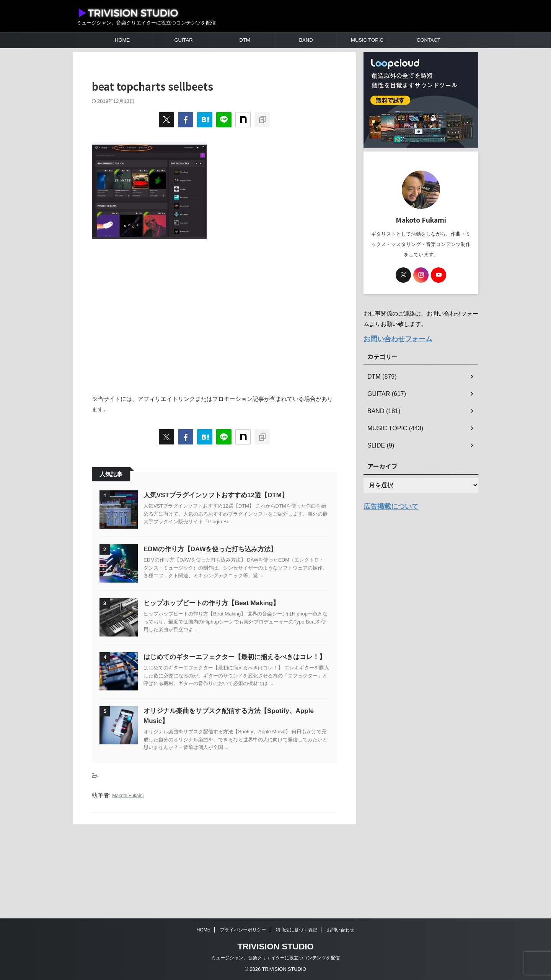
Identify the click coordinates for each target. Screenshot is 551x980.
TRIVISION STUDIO (275, 947)
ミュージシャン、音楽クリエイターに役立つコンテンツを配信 (275, 958)
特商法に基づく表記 (297, 930)
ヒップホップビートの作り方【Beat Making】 (231, 641)
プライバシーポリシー (243, 930)
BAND (306, 40)
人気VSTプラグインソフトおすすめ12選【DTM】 (235, 495)
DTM (245, 40)
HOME (122, 40)
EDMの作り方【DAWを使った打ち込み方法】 (229, 568)
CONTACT (429, 40)
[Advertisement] (214, 313)
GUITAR (183, 40)
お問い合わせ (341, 930)
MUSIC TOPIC (367, 40)
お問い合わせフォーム (392, 338)
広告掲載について (386, 504)
